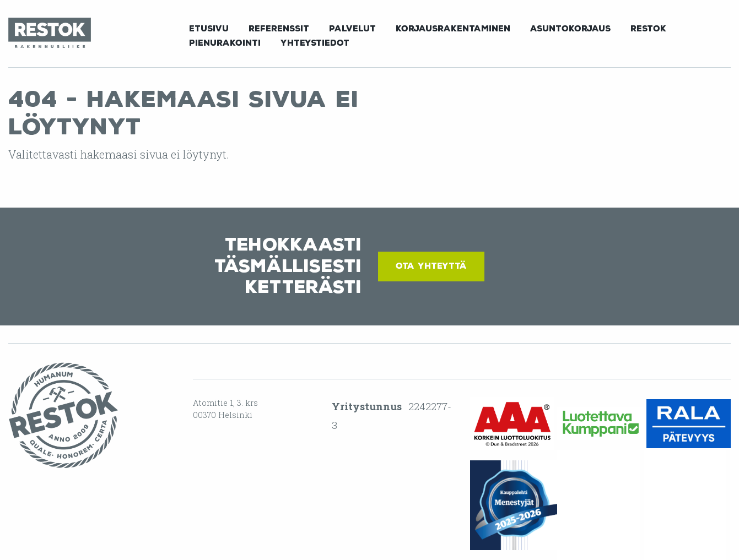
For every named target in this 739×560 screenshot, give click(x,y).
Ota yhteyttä (431, 266)
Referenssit (279, 29)
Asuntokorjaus (570, 29)
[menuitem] (209, 28)
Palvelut (352, 29)
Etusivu (209, 29)
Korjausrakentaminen (453, 29)
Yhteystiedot (315, 43)
